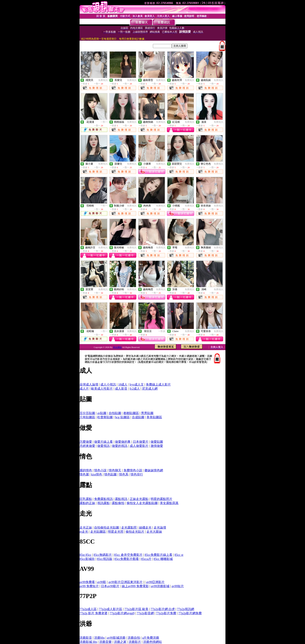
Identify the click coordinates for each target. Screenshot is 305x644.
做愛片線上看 (103, 442)
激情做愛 (157, 446)
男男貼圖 (147, 413)
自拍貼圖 (115, 413)
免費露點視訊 (103, 499)
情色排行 (137, 474)
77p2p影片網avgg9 (122, 613)
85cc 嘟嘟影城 (163, 559)
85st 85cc (85, 555)
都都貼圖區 (131, 413)
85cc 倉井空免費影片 (128, 555)
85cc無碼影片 (103, 555)
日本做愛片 (141, 442)
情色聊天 (115, 470)
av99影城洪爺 (116, 638)
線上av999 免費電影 (135, 586)
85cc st (179, 555)
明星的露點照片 (161, 499)
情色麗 (84, 474)
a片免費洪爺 (151, 638)
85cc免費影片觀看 (127, 559)
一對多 (162, 331)
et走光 (84, 532)
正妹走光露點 (139, 499)
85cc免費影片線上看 (159, 555)
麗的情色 (86, 470)
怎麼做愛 (86, 442)
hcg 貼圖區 (122, 417)
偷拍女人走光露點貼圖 (142, 503)
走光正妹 (86, 528)
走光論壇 (160, 528)
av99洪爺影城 (160, 586)
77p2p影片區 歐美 (136, 609)
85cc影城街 (87, 559)
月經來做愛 (87, 446)
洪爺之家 (120, 642)
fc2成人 (135, 389)
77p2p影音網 (145, 613)
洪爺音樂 (105, 642)
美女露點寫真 (169, 503)
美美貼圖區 (154, 417)
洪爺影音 (86, 638)
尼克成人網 (150, 389)
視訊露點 (103, 503)
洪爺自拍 (134, 638)
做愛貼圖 (157, 442)
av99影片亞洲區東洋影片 (126, 582)
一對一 (104, 122)
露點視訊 (121, 499)
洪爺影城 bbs (88, 642)
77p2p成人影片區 (110, 609)
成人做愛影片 (139, 446)
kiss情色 (97, 474)
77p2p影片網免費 (190, 613)
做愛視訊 (103, 446)
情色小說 (100, 470)
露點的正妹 (87, 503)
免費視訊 (103, 80)
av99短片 (178, 586)
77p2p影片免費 (166, 613)
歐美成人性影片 (102, 389)
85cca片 (146, 559)
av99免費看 (87, 582)
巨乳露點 (86, 499)
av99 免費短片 (89, 586)
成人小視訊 (108, 384)
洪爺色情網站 (152, 642)
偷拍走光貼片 (135, 532)
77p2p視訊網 (186, 609)
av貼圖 (102, 413)
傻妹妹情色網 (154, 470)
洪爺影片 (135, 642)
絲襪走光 (145, 528)
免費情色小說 (133, 470)
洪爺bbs (99, 638)
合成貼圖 (138, 417)
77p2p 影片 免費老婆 (94, 613)
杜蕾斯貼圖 (105, 417)
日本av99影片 (110, 586)
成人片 (84, 389)
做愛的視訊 (120, 446)
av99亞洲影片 (155, 582)
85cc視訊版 (104, 559)
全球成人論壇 (89, 384)
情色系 (124, 474)
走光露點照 (129, 528)
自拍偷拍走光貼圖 (107, 528)
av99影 (102, 582)
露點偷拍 (118, 503)
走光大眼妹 (154, 532)
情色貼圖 (110, 474)
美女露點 (118, 347)
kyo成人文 (137, 384)
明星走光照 (116, 532)
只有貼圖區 (87, 417)
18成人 (123, 384)
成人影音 (121, 389)
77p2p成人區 (88, 609)
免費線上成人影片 (158, 384)
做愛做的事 (123, 442)
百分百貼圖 (87, 413)
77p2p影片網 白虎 (163, 609)
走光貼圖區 (98, 532)
